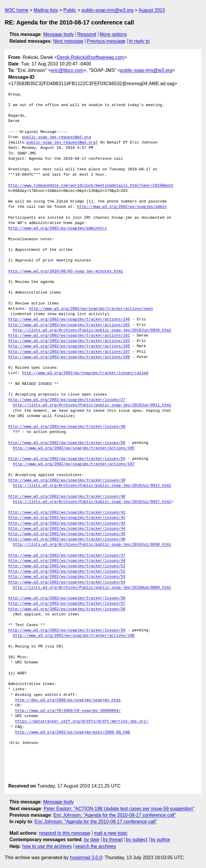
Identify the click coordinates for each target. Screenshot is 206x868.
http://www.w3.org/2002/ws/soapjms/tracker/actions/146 (69, 319)
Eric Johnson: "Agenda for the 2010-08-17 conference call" (114, 815)
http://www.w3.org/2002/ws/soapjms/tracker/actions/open (91, 309)
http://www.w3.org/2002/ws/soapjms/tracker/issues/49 (67, 561)
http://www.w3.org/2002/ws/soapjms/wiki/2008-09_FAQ (72, 732)
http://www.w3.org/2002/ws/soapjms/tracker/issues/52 (67, 571)
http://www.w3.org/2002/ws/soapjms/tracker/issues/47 (67, 556)
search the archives (96, 846)
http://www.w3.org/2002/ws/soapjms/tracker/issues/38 (67, 480)
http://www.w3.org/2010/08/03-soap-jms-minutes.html (66, 271)
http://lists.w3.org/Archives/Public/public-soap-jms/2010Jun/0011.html (92, 405)
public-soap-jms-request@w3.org (57, 137)
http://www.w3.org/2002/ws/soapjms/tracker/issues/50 (67, 443)
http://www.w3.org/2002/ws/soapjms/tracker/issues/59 (67, 630)
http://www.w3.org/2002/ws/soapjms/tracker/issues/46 (67, 539)
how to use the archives (47, 846)
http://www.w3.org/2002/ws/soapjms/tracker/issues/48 (67, 427)
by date (92, 840)
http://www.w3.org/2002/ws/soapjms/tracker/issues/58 (67, 609)
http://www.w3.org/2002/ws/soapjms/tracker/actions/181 (69, 325)
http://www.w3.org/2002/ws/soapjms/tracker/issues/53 (67, 577)
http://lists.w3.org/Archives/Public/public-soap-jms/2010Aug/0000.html (92, 588)
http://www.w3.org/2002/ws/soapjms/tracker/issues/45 (67, 534)
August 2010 (152, 10)
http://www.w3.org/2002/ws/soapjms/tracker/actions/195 (69, 346)
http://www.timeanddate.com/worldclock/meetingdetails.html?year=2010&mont (91, 186)
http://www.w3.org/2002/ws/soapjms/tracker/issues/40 (67, 497)
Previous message (106, 41)
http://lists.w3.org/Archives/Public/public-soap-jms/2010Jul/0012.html (92, 486)
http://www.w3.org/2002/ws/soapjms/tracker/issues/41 (67, 513)
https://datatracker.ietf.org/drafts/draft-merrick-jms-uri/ (82, 722)
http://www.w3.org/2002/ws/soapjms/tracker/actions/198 (69, 357)
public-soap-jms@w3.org (107, 10)
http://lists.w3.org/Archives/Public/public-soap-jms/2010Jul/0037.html (92, 502)
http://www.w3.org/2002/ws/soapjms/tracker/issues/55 (67, 459)
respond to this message (64, 833)
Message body (59, 34)
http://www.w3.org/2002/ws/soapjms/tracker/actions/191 (69, 336)
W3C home (16, 10)
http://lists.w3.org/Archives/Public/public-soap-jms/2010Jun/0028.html (92, 330)
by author (161, 840)
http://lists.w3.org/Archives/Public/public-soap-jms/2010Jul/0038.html (92, 545)
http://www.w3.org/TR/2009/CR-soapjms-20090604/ (68, 711)
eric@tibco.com (67, 70)
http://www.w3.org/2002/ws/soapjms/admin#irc (58, 228)
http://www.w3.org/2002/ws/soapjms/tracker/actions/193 (69, 341)
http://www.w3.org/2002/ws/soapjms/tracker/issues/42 (67, 518)
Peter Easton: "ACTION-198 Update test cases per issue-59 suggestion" (119, 809)
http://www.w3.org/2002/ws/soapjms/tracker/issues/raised (85, 373)
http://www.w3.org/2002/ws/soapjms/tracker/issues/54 (67, 582)
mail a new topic (111, 833)
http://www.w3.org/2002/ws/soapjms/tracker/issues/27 (67, 400)
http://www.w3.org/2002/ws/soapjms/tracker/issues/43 (67, 523)
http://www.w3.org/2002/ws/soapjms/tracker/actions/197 (69, 352)
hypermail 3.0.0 (86, 858)
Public (70, 10)
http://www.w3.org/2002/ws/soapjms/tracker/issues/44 (67, 529)
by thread (113, 840)
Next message (68, 41)
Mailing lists (46, 10)
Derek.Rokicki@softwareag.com (91, 57)
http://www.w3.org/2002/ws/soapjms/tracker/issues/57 (67, 604)
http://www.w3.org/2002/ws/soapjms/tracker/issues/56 (67, 598)
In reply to (139, 41)
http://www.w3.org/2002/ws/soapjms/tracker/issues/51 (67, 566)
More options (113, 34)
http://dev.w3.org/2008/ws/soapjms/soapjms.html (68, 700)
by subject (137, 840)
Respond (87, 34)
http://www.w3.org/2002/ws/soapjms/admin (122, 207)
